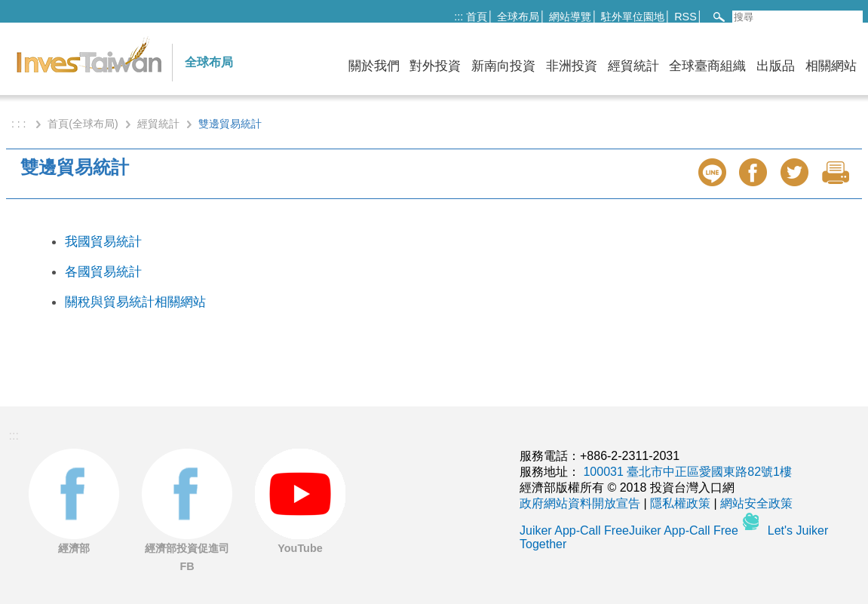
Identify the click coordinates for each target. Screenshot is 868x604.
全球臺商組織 (707, 66)
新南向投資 (503, 66)
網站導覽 (570, 17)
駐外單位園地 (633, 17)
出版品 (776, 66)
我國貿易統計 (103, 241)
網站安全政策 (756, 503)
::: (459, 17)
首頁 (477, 17)
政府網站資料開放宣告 (580, 503)
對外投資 (435, 66)
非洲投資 (572, 66)
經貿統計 (633, 66)
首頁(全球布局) (83, 124)
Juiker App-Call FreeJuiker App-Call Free (630, 530)
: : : (20, 124)
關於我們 (374, 66)
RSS (686, 17)
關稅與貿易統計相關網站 (135, 302)
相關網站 (831, 66)
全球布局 (518, 17)
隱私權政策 (680, 503)
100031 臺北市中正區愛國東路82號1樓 (687, 472)
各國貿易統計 (103, 271)
